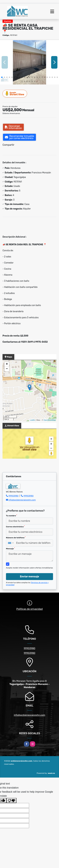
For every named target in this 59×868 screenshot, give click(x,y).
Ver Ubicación (28, 447)
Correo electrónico (15, 527)
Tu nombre (11, 516)
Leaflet (32, 420)
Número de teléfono (16, 538)
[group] (29, 62)
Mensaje (10, 549)
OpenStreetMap (50, 420)
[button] (2, 77)
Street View (15, 94)
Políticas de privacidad (29, 609)
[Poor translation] (11, 800)
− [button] (7, 369)
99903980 (13, 496)
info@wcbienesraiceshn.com (22, 500)
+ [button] (7, 364)
